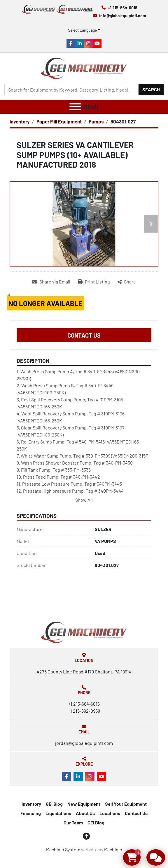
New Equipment (84, 804)
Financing (31, 813)
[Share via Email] (51, 282)
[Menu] (75, 107)
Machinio (113, 849)
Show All (84, 500)
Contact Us (84, 335)
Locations (110, 813)
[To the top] (86, 836)
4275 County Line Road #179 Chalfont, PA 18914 (84, 672)
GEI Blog (54, 804)
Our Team (73, 823)
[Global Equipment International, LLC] (84, 631)
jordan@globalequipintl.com (84, 743)
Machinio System (63, 849)
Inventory (31, 804)
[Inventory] (20, 121)
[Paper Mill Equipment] (59, 121)
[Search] (71, 90)
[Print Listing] (94, 282)
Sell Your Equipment (126, 804)
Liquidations (58, 813)
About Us (85, 813)
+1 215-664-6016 (123, 8)
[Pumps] (96, 121)
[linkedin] (80, 43)
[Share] (127, 282)
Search (151, 89)
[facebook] (71, 43)
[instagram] (88, 43)
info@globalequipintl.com (123, 16)
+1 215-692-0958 (84, 711)
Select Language (82, 30)
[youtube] (97, 43)
